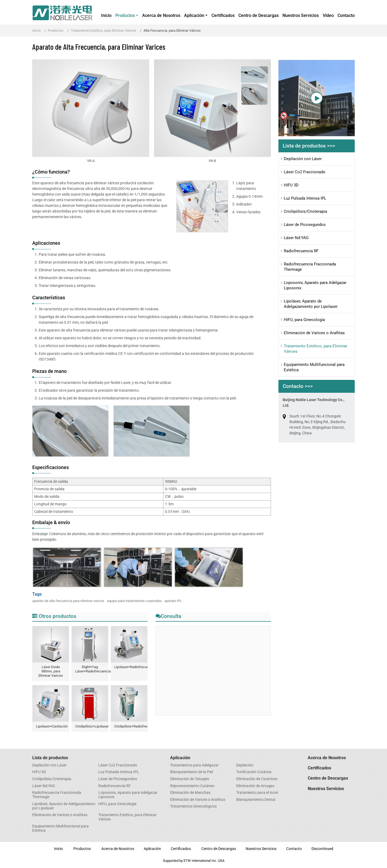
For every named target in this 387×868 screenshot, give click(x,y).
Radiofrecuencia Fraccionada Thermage (310, 267)
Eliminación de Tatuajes (190, 779)
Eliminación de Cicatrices (257, 779)
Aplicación (180, 758)
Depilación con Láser (303, 159)
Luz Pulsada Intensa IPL (305, 198)
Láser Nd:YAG (296, 238)
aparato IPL (173, 601)
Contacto (346, 15)
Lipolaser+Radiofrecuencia (131, 667)
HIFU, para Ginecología (304, 320)
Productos (56, 30)
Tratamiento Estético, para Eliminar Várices (104, 30)
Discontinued (322, 849)
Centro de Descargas (259, 15)
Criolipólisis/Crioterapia (305, 211)
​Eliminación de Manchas (190, 793)
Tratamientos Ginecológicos (193, 806)
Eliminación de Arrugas (255, 786)
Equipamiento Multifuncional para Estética (314, 367)
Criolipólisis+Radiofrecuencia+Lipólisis (131, 726)
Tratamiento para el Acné (257, 793)
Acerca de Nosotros (161, 15)
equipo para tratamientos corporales (134, 601)
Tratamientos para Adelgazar (194, 765)
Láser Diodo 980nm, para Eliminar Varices (51, 671)
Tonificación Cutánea (254, 772)
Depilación (245, 765)
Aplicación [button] (194, 15)
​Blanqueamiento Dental (256, 800)
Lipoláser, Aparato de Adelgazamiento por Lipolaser (311, 304)
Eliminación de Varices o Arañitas (314, 333)
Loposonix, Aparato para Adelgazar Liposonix (315, 285)
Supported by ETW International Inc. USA (194, 861)
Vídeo (328, 15)
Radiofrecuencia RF (301, 251)
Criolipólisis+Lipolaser (92, 726)
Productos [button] (125, 15)
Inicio (106, 15)
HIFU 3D (291, 185)
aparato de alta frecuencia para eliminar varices (68, 601)
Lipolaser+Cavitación (52, 726)
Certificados (223, 15)
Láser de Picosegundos (305, 225)
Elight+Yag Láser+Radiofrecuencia (92, 669)
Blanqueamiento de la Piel (191, 772)
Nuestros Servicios (301, 15)
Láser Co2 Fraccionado (305, 172)
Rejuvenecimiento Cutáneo (192, 786)
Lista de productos (50, 758)
